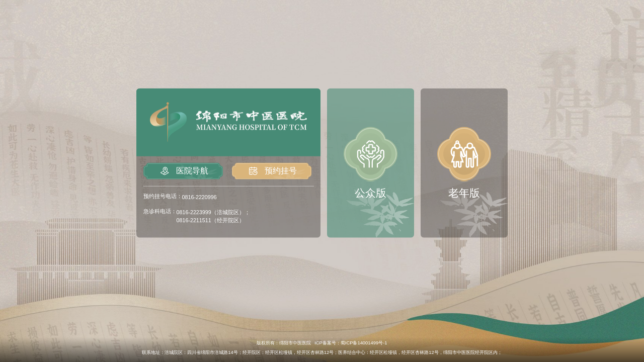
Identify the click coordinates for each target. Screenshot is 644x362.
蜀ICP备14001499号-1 (364, 343)
